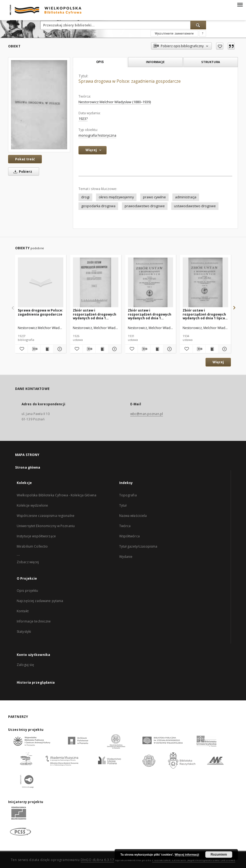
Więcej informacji (187, 855)
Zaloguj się (25, 665)
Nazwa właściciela (133, 516)
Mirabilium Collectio (32, 546)
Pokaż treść (25, 159)
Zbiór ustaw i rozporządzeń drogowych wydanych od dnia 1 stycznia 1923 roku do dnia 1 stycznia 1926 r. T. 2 (95, 314)
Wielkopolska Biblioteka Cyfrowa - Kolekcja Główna (57, 495)
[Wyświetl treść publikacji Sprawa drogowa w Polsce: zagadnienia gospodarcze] (47, 349)
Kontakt (23, 611)
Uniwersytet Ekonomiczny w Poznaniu (46, 526)
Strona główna (28, 467)
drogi (85, 197)
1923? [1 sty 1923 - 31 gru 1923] (83, 119)
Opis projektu (28, 591)
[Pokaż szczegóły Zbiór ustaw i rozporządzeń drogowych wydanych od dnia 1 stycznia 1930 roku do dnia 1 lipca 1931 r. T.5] (169, 349)
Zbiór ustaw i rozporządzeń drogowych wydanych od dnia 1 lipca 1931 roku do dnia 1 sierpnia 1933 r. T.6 (204, 314)
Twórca (125, 526)
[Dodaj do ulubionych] (220, 46)
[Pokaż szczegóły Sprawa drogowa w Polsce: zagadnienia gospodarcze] (59, 349)
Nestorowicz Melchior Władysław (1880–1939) (115, 102)
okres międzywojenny (116, 197)
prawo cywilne (154, 197)
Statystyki (24, 632)
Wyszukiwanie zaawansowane (174, 33)
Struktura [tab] (211, 62)
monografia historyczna (97, 135)
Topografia (128, 495)
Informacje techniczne (34, 621)
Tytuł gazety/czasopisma (138, 546)
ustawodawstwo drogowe (195, 206)
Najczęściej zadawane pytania (40, 601)
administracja (186, 197)
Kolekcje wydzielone (32, 505)
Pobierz (22, 172)
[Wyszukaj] (198, 25)
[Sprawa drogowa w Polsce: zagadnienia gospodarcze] (39, 105)
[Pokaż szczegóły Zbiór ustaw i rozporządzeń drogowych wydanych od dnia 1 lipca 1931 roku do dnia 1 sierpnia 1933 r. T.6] (224, 349)
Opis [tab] (100, 62)
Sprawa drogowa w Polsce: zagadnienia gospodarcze (40, 312)
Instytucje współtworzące (36, 536)
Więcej (218, 362)
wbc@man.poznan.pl (147, 414)
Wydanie (126, 557)
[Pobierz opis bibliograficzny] (34, 349)
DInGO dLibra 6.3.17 (98, 860)
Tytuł (123, 505)
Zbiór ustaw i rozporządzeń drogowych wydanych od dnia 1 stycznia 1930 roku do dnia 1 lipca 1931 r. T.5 (151, 314)
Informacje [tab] (155, 62)
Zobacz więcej (28, 562)
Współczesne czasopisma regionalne (46, 516)
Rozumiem (219, 855)
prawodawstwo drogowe (145, 206)
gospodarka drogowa (98, 206)
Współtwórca (129, 536)
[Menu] (240, 4)
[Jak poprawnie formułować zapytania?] (203, 33)
